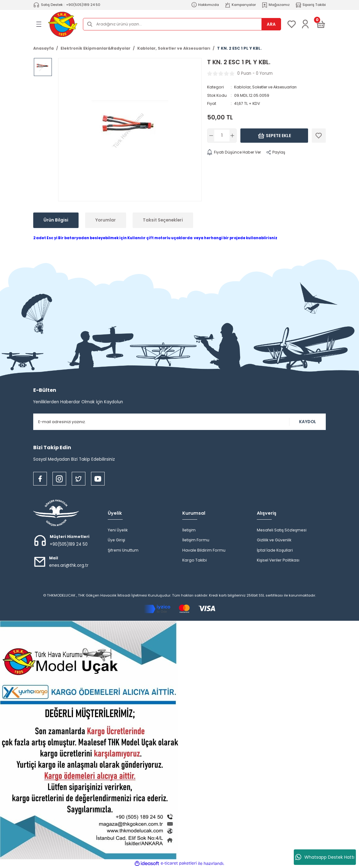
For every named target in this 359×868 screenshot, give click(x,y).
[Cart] (321, 24)
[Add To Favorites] (319, 136)
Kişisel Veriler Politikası (278, 560)
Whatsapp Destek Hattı (325, 857)
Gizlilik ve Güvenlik (274, 540)
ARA (271, 24)
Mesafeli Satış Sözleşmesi (282, 530)
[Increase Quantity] (232, 136)
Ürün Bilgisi (56, 220)
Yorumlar (106, 220)
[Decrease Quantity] (211, 136)
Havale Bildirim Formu (204, 550)
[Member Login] (305, 24)
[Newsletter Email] (179, 422)
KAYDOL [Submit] (308, 422)
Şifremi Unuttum (123, 550)
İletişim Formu (196, 540)
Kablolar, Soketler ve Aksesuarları (267, 87)
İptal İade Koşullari (275, 550)
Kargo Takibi (195, 560)
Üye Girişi (116, 540)
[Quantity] (222, 136)
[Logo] (63, 24)
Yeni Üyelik (118, 530)
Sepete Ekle (274, 136)
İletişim (189, 530)
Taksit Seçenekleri (163, 220)
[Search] (182, 24)
